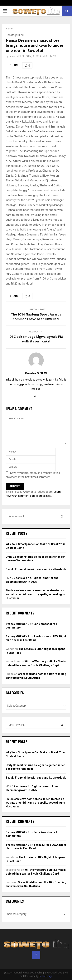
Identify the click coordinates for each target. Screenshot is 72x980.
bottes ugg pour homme (23, 384)
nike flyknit (59, 380)
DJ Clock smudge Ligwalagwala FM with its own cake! (36, 339)
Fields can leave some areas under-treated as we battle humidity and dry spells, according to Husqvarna (35, 594)
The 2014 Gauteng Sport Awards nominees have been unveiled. (36, 317)
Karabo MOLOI (16, 56)
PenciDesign (46, 976)
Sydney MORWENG (18, 624)
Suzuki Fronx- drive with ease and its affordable (36, 569)
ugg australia (46, 384)
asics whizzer (44, 380)
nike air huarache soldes (21, 380)
